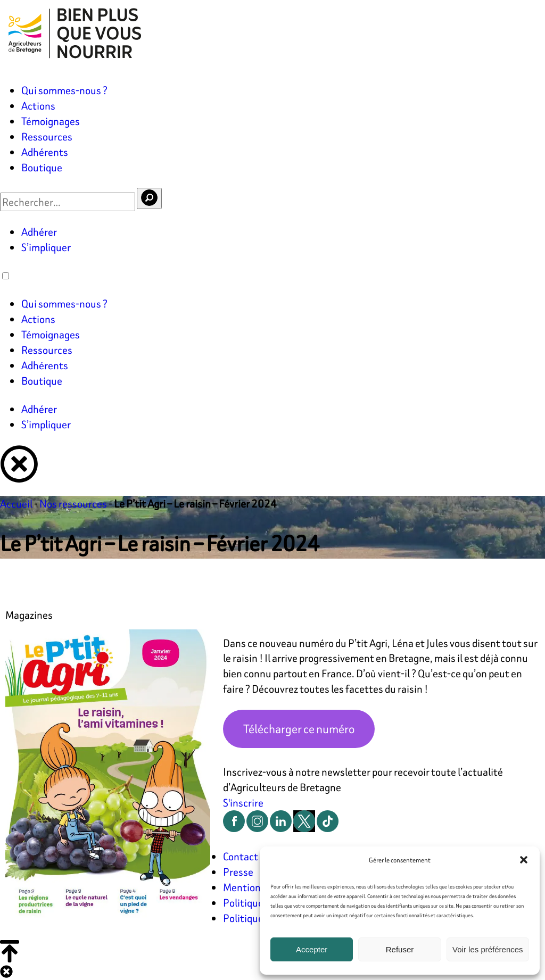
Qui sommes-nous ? (64, 90)
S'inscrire (243, 803)
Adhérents (45, 152)
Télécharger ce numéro (299, 729)
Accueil (16, 504)
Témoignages (51, 121)
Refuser (400, 949)
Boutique (42, 167)
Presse (238, 872)
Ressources (47, 136)
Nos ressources (73, 504)
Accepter (312, 949)
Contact (241, 856)
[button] (524, 860)
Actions (38, 106)
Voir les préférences (488, 949)
